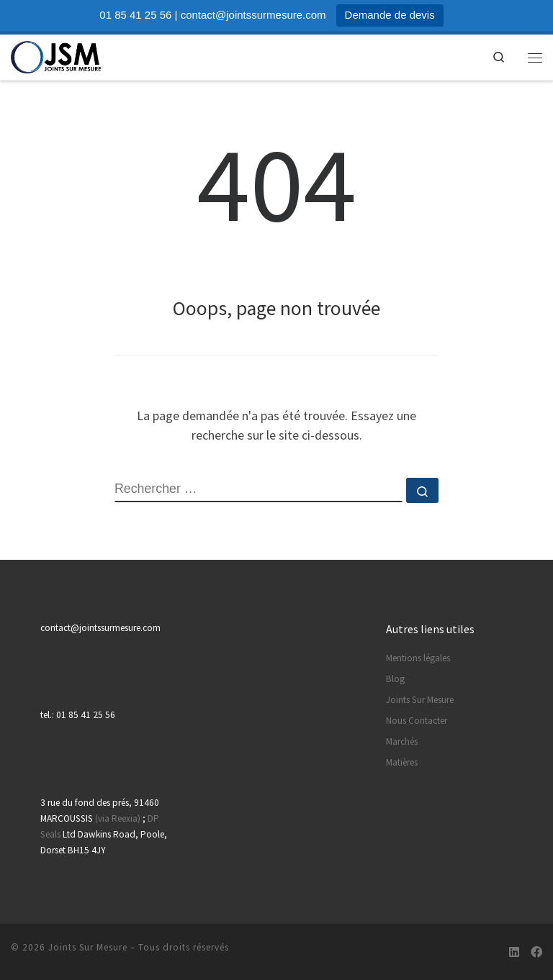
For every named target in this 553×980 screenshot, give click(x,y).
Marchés (402, 741)
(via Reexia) (118, 818)
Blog (395, 679)
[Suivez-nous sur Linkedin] (514, 952)
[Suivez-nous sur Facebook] (536, 952)
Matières (402, 762)
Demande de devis (390, 15)
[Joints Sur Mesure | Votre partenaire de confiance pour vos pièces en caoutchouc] (57, 55)
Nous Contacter (417, 721)
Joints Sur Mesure (420, 700)
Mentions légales (418, 658)
